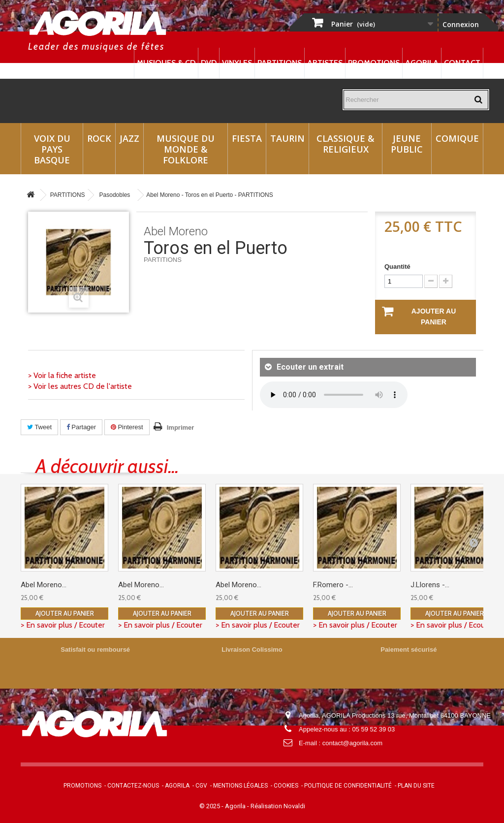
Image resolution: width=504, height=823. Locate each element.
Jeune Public (407, 144)
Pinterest (127, 427)
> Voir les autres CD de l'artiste (80, 386)
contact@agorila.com (352, 743)
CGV (201, 786)
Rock (99, 138)
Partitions (280, 63)
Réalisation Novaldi (278, 806)
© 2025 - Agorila (223, 806)
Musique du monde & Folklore (186, 149)
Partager (81, 427)
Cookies (286, 786)
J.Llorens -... (430, 585)
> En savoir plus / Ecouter (63, 625)
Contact (462, 63)
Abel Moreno (176, 231)
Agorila (422, 63)
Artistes (325, 63)
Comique (457, 138)
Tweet (39, 427)
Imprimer (181, 427)
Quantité (397, 267)
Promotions (374, 63)
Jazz (129, 138)
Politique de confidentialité (348, 786)
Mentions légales (240, 786)
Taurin (287, 138)
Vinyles (237, 63)
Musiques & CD (166, 63)
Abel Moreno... (44, 585)
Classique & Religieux (346, 144)
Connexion (461, 24)
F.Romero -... (333, 585)
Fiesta (247, 138)
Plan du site (416, 786)
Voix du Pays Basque (52, 149)
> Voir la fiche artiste (62, 375)
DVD (209, 63)
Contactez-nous (133, 786)
